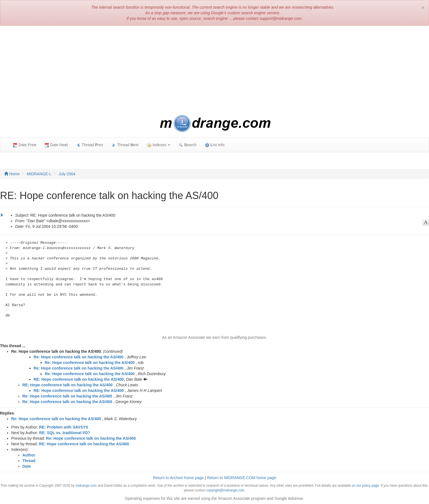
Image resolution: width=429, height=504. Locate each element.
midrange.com (86, 486)
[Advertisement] (215, 70)
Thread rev (90, 145)
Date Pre (24, 145)
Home (12, 174)
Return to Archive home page (178, 478)
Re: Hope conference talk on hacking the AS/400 (78, 357)
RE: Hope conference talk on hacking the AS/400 (79, 379)
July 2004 (67, 174)
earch (187, 145)
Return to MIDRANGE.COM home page (241, 478)
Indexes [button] (159, 145)
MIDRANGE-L (39, 174)
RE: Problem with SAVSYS (64, 427)
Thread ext (125, 145)
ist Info (215, 145)
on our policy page (365, 486)
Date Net (56, 145)
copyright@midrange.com (225, 490)
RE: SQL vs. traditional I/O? (65, 433)
